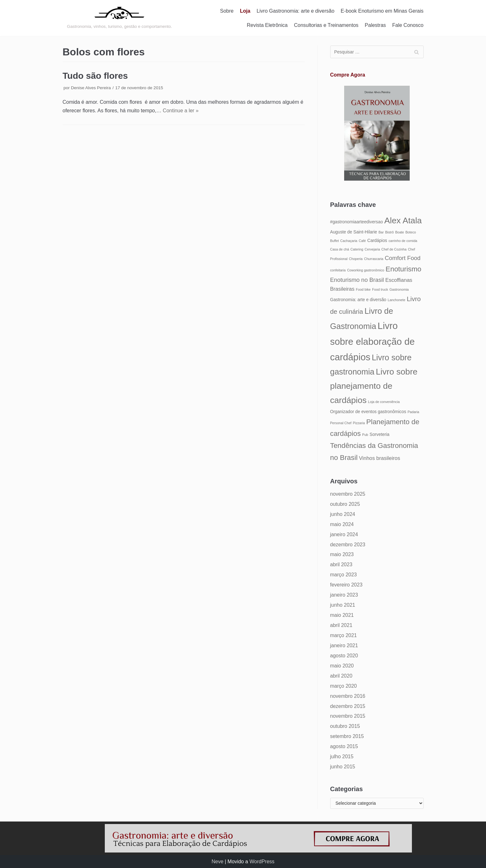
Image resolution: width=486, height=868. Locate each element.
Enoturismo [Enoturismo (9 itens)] (404, 269)
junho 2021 (343, 605)
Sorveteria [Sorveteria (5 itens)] (379, 434)
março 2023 (344, 575)
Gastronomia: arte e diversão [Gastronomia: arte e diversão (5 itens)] (358, 300)
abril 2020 (341, 676)
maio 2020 (342, 666)
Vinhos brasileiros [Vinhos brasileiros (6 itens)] (380, 458)
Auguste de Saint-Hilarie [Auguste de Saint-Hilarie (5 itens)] (354, 232)
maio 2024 (342, 524)
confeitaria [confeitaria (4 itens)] (338, 270)
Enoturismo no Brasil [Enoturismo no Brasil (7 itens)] (357, 280)
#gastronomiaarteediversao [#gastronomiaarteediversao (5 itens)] (357, 222)
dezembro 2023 (348, 545)
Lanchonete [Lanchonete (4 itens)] (396, 300)
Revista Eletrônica (267, 25)
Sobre (227, 11)
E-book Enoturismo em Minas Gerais (382, 11)
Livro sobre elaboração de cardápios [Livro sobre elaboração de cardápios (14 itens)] (372, 341)
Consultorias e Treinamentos (326, 25)
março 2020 (344, 686)
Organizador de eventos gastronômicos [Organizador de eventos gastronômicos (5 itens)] (368, 412)
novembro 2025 (348, 494)
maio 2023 (342, 554)
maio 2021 (342, 615)
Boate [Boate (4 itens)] (400, 232)
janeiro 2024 (344, 534)
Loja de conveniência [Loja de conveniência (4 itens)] (384, 402)
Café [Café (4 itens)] (362, 241)
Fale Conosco (408, 25)
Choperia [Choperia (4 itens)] (356, 259)
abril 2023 (341, 564)
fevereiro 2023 (346, 585)
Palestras (375, 25)
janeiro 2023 (344, 595)
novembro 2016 (348, 696)
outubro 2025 (345, 504)
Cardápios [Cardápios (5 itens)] (377, 241)
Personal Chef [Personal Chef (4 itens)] (341, 423)
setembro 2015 (347, 736)
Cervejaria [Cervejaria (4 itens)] (372, 249)
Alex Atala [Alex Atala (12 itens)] (403, 220)
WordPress (262, 862)
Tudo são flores (95, 76)
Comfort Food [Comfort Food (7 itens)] (403, 258)
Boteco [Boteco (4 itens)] (410, 232)
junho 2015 (343, 767)
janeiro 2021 (344, 645)
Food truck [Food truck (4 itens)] (380, 289)
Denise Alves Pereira (91, 88)
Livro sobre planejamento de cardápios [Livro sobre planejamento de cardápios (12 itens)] (374, 386)
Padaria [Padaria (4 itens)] (413, 412)
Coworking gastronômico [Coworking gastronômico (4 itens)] (366, 270)
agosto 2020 (344, 656)
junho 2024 (343, 514)
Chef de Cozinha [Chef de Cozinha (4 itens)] (394, 249)
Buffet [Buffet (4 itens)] (335, 241)
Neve (217, 862)
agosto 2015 (344, 746)
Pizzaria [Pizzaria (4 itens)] (359, 423)
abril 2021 (341, 625)
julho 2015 (342, 756)
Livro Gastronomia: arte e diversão (296, 11)
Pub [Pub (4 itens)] (365, 435)
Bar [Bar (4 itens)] (381, 232)
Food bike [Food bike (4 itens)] (363, 289)
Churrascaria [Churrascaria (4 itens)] (374, 259)
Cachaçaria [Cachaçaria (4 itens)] (349, 241)
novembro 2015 (348, 716)
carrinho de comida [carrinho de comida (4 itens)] (403, 241)
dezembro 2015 (348, 706)
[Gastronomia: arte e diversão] (120, 18)
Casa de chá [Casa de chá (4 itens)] (340, 249)
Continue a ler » (181, 111)
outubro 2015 (345, 726)
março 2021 (344, 635)
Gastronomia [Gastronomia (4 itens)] (399, 289)
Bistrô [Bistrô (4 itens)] (389, 232)
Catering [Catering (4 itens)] (357, 249)
